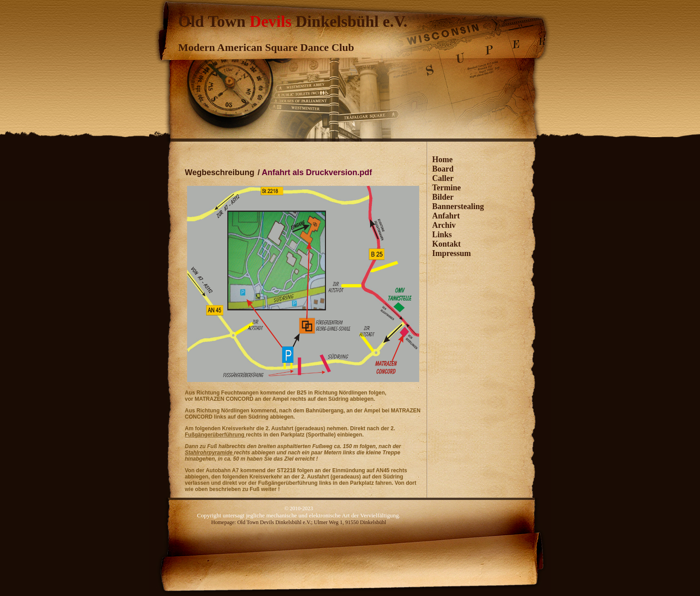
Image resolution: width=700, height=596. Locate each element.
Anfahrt (446, 216)
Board (443, 169)
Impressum (452, 253)
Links (442, 235)
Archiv (444, 225)
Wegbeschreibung (220, 172)
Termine (446, 188)
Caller (443, 178)
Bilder (443, 197)
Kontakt (446, 244)
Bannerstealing (458, 206)
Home (442, 159)
